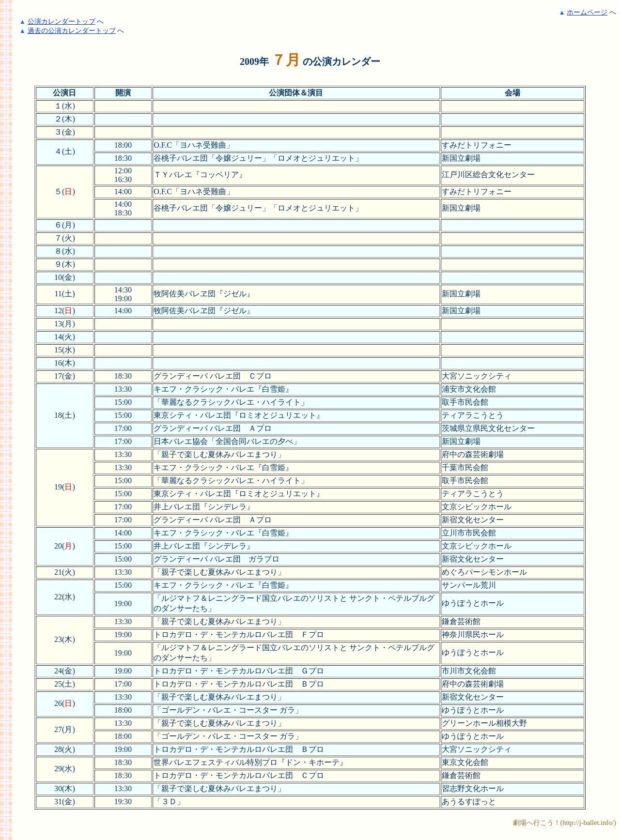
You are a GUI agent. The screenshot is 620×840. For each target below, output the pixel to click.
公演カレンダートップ (62, 21)
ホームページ (587, 12)
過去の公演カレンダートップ (72, 31)
